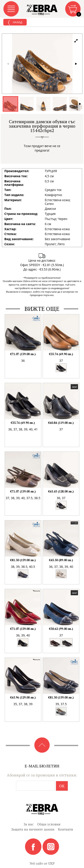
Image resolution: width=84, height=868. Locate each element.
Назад (15, 23)
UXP (51, 863)
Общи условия (49, 824)
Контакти (66, 829)
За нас (29, 824)
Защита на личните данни (33, 829)
